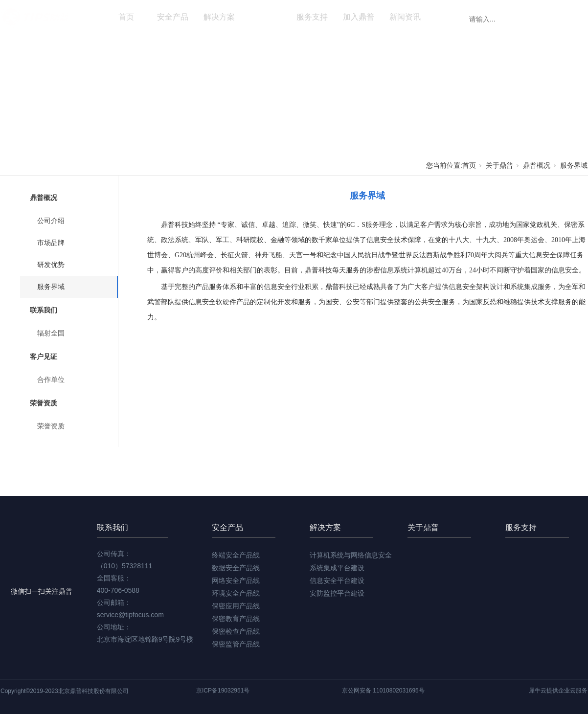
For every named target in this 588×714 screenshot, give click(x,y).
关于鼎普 (266, 17)
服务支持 (312, 17)
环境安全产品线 (236, 593)
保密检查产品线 (236, 631)
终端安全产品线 (236, 555)
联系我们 (44, 310)
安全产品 (173, 17)
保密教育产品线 (236, 619)
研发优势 (51, 265)
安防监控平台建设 (337, 593)
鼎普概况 (537, 165)
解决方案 (219, 17)
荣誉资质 (44, 403)
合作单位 (51, 379)
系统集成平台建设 (337, 568)
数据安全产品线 (236, 568)
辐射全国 (51, 333)
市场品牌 (51, 243)
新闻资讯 (405, 17)
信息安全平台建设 (337, 580)
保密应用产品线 (236, 606)
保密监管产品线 (236, 644)
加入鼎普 (359, 17)
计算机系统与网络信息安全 (351, 555)
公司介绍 (51, 221)
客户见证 (44, 357)
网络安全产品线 (236, 580)
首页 (126, 17)
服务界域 (574, 165)
